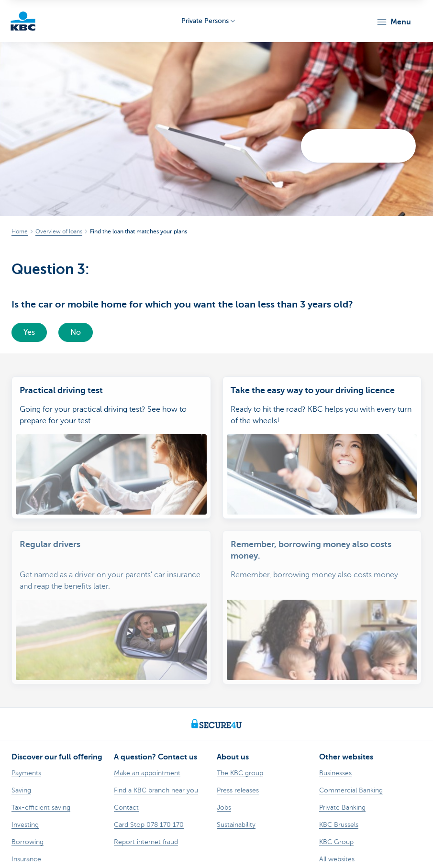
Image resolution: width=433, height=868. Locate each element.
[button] (394, 22)
